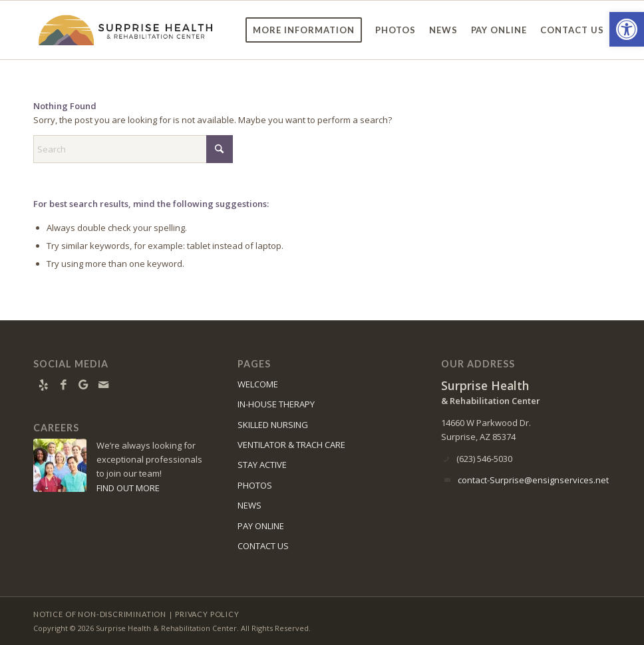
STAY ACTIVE (262, 465)
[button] (627, 29)
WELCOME (258, 384)
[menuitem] (304, 30)
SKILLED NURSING (273, 425)
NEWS (249, 505)
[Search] (133, 149)
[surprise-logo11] (126, 30)
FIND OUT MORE (128, 488)
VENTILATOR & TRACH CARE (291, 445)
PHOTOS (255, 485)
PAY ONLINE (261, 526)
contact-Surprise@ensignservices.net (533, 480)
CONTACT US (263, 546)
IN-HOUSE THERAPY (276, 404)
